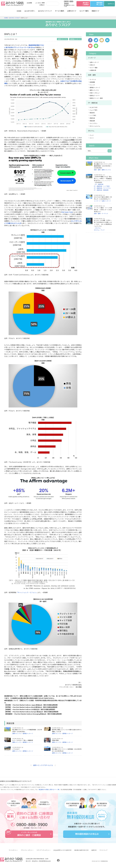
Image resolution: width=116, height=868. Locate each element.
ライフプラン (94, 123)
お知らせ (92, 65)
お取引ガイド (72, 11)
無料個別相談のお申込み (87, 835)
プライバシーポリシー (27, 852)
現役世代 (92, 113)
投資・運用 (92, 75)
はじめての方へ (30, 11)
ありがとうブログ (14, 18)
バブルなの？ (16, 749)
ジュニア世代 (93, 110)
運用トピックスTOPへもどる (43, 765)
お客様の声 (93, 70)
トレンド (92, 85)
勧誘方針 (94, 852)
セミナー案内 (84, 11)
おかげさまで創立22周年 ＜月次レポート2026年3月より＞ (103, 198)
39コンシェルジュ (95, 126)
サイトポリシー (13, 852)
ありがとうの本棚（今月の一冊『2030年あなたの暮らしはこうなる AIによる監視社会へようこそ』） (103, 223)
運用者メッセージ (75, 39)
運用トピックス (63, 39)
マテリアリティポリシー (44, 852)
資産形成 (92, 118)
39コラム (91, 131)
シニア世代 (93, 115)
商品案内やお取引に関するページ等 (49, 789)
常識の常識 (55, 740)
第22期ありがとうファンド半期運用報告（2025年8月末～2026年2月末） (103, 166)
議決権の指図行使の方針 (82, 852)
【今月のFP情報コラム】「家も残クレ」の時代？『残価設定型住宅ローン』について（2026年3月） (103, 179)
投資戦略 (92, 82)
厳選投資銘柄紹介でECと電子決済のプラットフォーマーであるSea (24, 46)
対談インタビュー (95, 93)
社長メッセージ (94, 62)
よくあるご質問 (40, 3)
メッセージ (92, 58)
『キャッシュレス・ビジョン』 (27, 592)
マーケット (93, 79)
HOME (19, 11)
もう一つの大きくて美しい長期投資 (23, 740)
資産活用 (92, 121)
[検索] (52, 4)
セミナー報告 (94, 68)
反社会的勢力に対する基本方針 (63, 852)
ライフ (92, 138)
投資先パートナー (95, 95)
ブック (92, 135)
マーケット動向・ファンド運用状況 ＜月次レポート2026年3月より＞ (103, 210)
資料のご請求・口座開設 (29, 835)
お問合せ (42, 5)
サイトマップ (103, 852)
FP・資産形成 (93, 103)
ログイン (111, 4)
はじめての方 (94, 107)
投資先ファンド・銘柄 (96, 98)
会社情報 (29, 3)
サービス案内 (60, 11)
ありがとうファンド (45, 11)
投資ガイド (95, 11)
